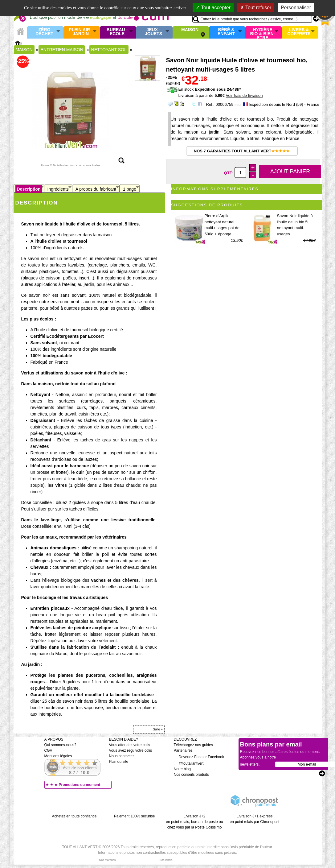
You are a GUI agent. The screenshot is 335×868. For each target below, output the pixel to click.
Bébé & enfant (226, 32)
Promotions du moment (80, 785)
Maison (190, 30)
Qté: (229, 173)
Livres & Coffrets (299, 32)
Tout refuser (256, 8)
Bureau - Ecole (117, 32)
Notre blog (182, 769)
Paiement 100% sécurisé (135, 816)
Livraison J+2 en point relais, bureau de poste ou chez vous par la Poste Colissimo (195, 822)
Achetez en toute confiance (74, 816)
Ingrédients (58, 189)
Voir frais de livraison (244, 95)
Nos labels (166, 860)
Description (29, 189)
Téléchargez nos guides (193, 745)
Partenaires (183, 750)
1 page (130, 189)
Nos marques (108, 860)
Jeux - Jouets (153, 32)
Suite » (158, 729)
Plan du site (119, 762)
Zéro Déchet (44, 32)
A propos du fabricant (96, 189)
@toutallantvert (189, 763)
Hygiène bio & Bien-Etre (263, 32)
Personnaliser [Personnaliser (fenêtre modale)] (296, 8)
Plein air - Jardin (81, 32)
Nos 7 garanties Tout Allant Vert (242, 151)
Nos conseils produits (191, 775)
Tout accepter (213, 8)
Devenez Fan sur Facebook (199, 757)
